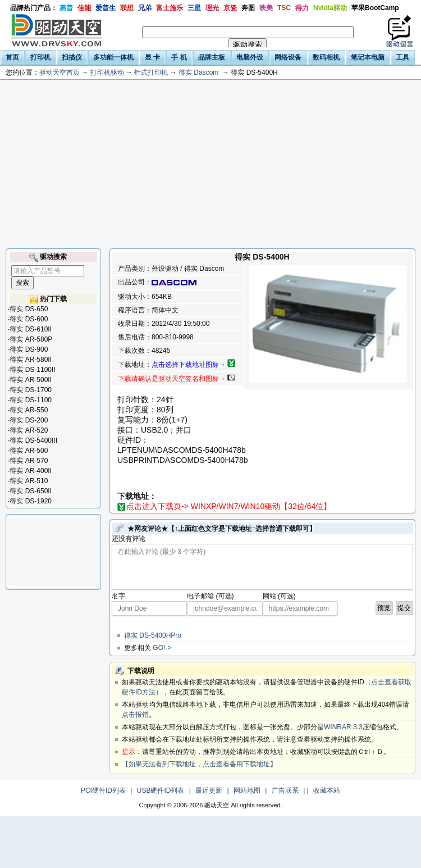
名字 (118, 596)
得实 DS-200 (29, 420)
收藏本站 (327, 790)
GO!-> (162, 648)
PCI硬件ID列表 (103, 790)
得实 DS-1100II (32, 370)
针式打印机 (151, 72)
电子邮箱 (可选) (210, 596)
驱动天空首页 (60, 72)
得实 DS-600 (29, 319)
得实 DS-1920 (31, 501)
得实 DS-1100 (31, 400)
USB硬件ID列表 (161, 790)
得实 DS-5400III (33, 440)
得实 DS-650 (29, 309)
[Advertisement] (210, 164)
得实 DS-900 (29, 349)
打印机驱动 (107, 72)
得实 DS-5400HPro (153, 635)
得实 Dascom (198, 72)
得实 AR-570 (29, 461)
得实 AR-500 (29, 451)
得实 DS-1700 (31, 390)
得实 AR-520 (29, 430)
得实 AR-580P (31, 339)
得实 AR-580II (31, 360)
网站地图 (247, 790)
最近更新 (209, 790)
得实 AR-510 (29, 481)
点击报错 (135, 715)
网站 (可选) (279, 596)
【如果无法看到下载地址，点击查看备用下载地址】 (199, 764)
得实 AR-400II (31, 471)
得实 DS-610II (31, 329)
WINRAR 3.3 (343, 727)
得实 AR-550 (29, 410)
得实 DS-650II (31, 491)
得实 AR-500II (31, 380)
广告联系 (285, 790)
